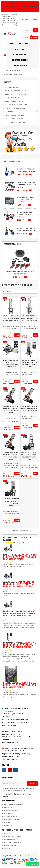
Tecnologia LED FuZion (10, 817)
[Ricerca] (30, 30)
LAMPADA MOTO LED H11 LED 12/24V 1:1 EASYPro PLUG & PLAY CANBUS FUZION (11, 456)
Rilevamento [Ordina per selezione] (7, 292)
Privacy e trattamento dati (11, 839)
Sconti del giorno (15, 25)
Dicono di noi (13, 14)
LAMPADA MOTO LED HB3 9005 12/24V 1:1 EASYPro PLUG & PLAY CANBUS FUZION (29, 456)
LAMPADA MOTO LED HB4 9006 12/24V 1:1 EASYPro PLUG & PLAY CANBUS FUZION (11, 502)
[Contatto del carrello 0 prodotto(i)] (34, 38)
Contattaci (5, 25)
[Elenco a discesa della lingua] (26, 20)
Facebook (4, 770)
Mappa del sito (8, 826)
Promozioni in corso (9, 807)
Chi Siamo (5, 14)
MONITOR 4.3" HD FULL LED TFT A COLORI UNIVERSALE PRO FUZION (25, 200)
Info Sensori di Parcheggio (10, 23)
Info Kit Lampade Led (9, 21)
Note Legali (7, 848)
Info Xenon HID (8, 814)
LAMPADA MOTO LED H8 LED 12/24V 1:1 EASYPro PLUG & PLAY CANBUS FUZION (11, 410)
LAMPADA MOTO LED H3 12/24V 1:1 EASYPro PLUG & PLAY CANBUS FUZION (29, 318)
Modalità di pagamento (10, 845)
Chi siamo (7, 833)
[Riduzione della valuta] (35, 20)
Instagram (16, 770)
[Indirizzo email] (15, 784)
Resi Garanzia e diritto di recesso (13, 804)
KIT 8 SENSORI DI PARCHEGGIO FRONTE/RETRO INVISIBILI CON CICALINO (26, 185)
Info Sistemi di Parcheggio (11, 820)
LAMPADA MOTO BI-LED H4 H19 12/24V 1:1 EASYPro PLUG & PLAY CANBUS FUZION (11, 363)
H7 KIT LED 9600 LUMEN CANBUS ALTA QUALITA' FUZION (24, 215)
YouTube (10, 770)
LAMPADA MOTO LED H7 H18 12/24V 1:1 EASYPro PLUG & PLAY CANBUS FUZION (29, 363)
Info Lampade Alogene (10, 810)
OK (33, 784)
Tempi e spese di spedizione (12, 842)
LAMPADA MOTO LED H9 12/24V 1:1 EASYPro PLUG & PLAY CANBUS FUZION (29, 409)
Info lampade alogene (9, 16)
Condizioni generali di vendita (12, 836)
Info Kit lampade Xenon (9, 18)
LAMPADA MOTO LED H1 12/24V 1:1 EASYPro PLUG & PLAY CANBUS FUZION (11, 318)
